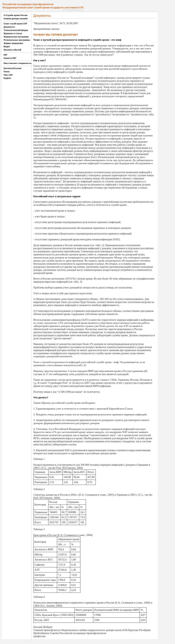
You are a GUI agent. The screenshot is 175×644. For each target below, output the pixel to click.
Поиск (7, 72)
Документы (9, 27)
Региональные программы (17, 40)
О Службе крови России (16, 15)
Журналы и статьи (13, 33)
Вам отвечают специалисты (17, 63)
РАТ (6, 55)
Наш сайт (8, 75)
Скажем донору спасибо (16, 19)
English (7, 78)
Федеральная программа (16, 37)
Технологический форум (16, 30)
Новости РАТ (10, 58)
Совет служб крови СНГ (15, 24)
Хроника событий (12, 50)
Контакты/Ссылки (13, 68)
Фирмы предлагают (13, 43)
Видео (7, 46)
